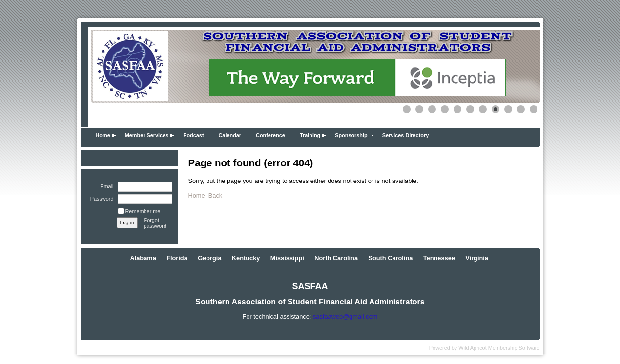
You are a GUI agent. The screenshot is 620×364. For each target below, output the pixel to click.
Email (105, 186)
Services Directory (406, 135)
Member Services (147, 135)
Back (215, 195)
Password (100, 199)
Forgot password (155, 223)
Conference (270, 135)
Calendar (230, 135)
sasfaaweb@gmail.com (345, 316)
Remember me (143, 211)
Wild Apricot (472, 348)
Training (310, 135)
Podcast (193, 135)
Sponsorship (351, 135)
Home (103, 135)
